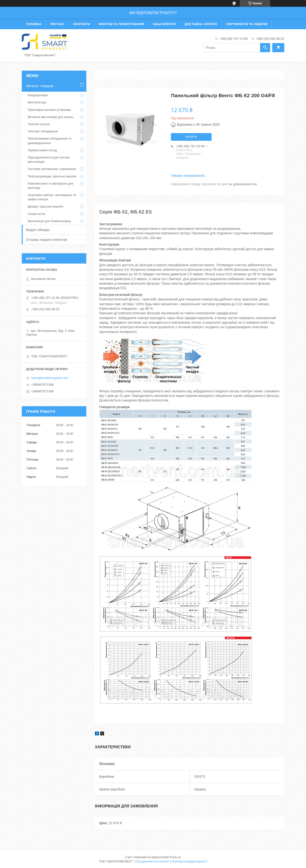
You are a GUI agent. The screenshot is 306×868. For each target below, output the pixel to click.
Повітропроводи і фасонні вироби (52, 176)
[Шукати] (265, 48)
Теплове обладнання (43, 131)
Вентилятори (37, 102)
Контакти (82, 24)
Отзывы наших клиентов (46, 240)
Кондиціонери (38, 95)
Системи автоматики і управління (52, 169)
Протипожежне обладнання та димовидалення (49, 141)
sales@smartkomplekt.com (50, 378)
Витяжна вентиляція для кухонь (51, 117)
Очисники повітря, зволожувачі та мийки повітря (52, 197)
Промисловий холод (42, 150)
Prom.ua (175, 857)
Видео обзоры (38, 230)
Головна (34, 24)
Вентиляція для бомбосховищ (49, 221)
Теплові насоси (39, 124)
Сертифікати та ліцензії (247, 24)
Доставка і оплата (201, 24)
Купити (191, 137)
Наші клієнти (164, 24)
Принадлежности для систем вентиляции (49, 160)
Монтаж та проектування (121, 24)
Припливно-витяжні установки (49, 110)
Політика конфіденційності (189, 862)
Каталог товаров (40, 86)
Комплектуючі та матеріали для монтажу (50, 186)
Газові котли (36, 214)
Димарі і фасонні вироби (45, 206)
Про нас (57, 24)
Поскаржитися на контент (152, 862)
